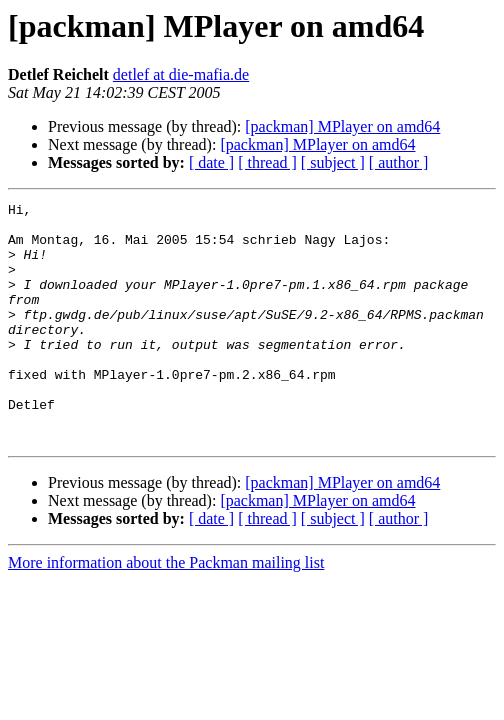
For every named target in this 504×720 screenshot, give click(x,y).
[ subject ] (333, 162)
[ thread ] (267, 162)
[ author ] (399, 162)
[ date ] (211, 162)
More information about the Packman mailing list (166, 610)
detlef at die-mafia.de (181, 74)
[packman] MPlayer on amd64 (342, 126)
